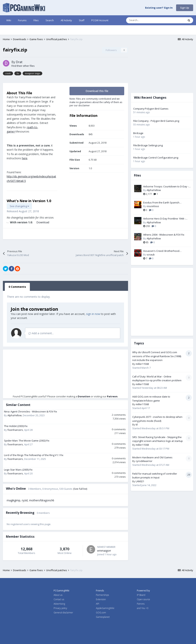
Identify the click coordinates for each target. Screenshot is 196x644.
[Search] (147, 20)
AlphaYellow (15, 415)
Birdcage (138, 133)
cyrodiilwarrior (144, 461)
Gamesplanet (103, 617)
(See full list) (80, 489)
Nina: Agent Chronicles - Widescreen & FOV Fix (31, 411)
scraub (151, 255)
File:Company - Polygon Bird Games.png (156, 121)
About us (58, 595)
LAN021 (140, 481)
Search (50, 20)
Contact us (59, 599)
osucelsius (153, 206)
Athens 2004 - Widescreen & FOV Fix (164, 235)
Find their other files (23, 66)
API (98, 604)
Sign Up (185, 8)
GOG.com (101, 613)
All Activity (66, 20)
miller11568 (142, 364)
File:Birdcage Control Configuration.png (156, 158)
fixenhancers (15, 430)
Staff (82, 20)
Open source (143, 599)
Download (43, 222)
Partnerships (102, 595)
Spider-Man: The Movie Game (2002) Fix (27, 441)
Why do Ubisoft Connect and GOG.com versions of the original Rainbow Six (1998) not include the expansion (157, 356)
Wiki (9, 20)
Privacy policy (60, 608)
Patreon (112, 396)
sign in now (93, 314)
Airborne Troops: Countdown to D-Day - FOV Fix (166, 187)
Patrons (141, 604)
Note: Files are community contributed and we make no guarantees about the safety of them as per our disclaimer (96, 102)
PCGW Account (100, 20)
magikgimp (13, 500)
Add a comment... (41, 333)
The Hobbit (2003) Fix (16, 426)
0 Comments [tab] (17, 287)
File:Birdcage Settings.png (148, 145)
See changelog (19, 206)
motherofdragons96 (42, 500)
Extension (101, 599)
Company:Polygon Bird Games (151, 109)
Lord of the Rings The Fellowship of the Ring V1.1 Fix (34, 455)
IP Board (141, 595)
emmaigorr (104, 551)
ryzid (25, 500)
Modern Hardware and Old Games (152, 457)
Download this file (97, 91)
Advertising (59, 604)
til (137, 424)
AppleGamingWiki (105, 608)
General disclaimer (63, 613)
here (25, 158)
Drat (19, 62)
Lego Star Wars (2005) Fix (18, 470)
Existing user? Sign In (159, 8)
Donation (84, 396)
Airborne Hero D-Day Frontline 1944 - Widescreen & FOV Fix (164, 219)
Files (36, 20)
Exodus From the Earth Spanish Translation (161, 203)
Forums (22, 20)
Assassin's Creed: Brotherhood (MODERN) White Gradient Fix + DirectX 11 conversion (167, 251)
